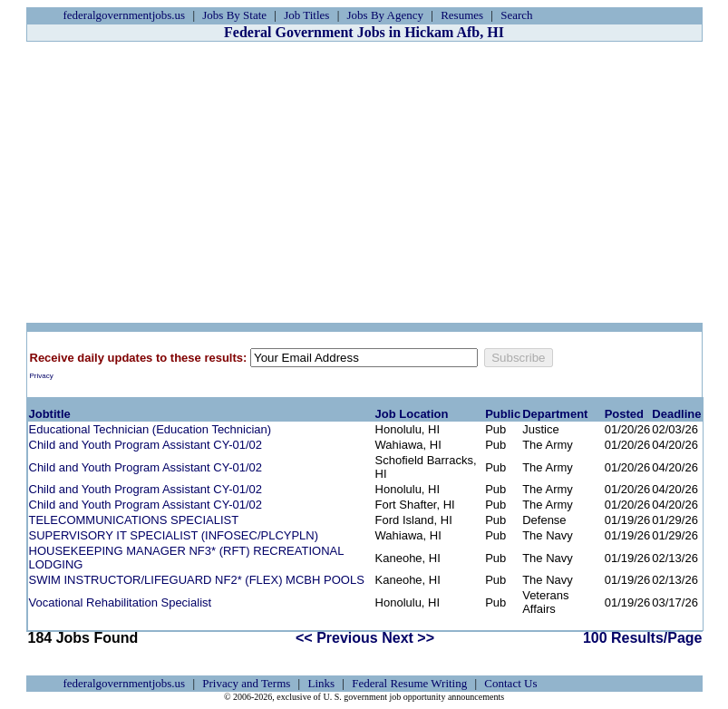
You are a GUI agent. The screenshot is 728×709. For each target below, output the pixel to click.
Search (516, 15)
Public (503, 414)
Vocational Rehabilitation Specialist (121, 602)
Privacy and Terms (246, 683)
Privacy (42, 376)
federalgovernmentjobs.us (125, 15)
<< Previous (337, 638)
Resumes (462, 15)
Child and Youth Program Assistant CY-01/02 (146, 445)
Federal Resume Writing (409, 683)
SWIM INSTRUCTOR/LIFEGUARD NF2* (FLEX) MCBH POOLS (197, 580)
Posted (624, 414)
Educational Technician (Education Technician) (150, 429)
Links (321, 683)
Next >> (408, 638)
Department (555, 414)
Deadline (676, 414)
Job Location (412, 414)
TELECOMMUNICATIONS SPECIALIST (134, 520)
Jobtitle (50, 414)
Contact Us (510, 683)
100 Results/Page (643, 638)
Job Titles (306, 15)
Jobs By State (234, 15)
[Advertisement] (364, 182)
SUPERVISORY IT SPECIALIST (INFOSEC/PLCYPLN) (174, 535)
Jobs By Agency (386, 15)
